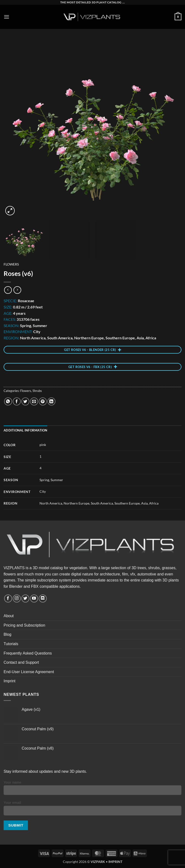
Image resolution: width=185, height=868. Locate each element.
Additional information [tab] (26, 430)
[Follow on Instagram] (17, 598)
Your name (92, 790)
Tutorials (11, 644)
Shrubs (37, 391)
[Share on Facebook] (17, 401)
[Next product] (8, 290)
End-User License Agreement (29, 672)
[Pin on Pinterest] (43, 401)
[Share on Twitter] (25, 401)
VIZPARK (98, 862)
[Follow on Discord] (43, 598)
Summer (57, 480)
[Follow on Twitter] (25, 598)
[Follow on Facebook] (8, 598)
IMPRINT (115, 862)
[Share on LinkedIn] (51, 401)
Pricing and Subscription (24, 625)
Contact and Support (21, 662)
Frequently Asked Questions (28, 653)
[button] (7, 17)
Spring (44, 480)
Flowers (11, 264)
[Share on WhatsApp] (8, 401)
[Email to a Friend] (34, 401)
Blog (7, 634)
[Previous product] (17, 290)
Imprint (10, 681)
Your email (92, 810)
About (9, 616)
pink (43, 445)
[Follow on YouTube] (34, 598)
